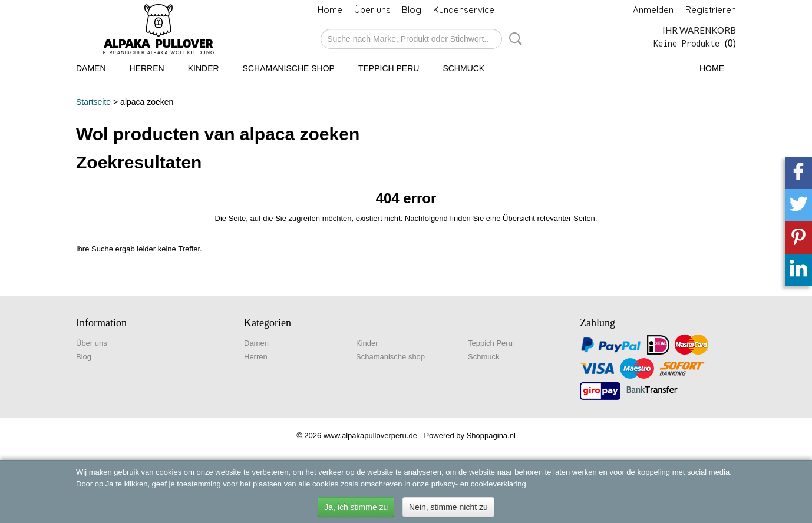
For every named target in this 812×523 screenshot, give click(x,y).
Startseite (93, 102)
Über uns (372, 10)
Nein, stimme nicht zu (448, 507)
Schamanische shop (289, 68)
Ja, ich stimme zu (356, 507)
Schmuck (463, 68)
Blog (412, 10)
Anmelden (653, 10)
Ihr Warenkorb (699, 30)
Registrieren (711, 10)
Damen (91, 68)
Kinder (204, 68)
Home (330, 10)
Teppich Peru (389, 68)
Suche (513, 39)
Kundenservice (464, 10)
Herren (147, 68)
